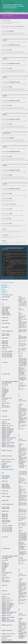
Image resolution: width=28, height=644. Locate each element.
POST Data (4, 287)
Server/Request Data (7, 295)
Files (3, 289)
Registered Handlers (7, 640)
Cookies (4, 291)
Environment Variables (8, 469)
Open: (13, 249)
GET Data (4, 285)
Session (4, 293)
